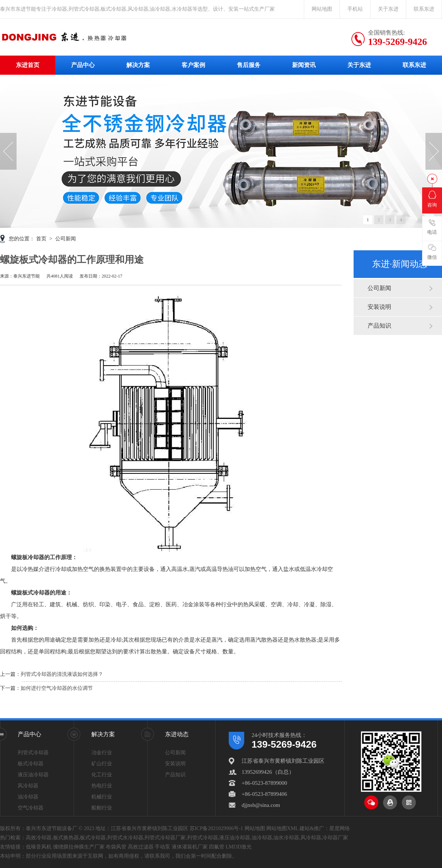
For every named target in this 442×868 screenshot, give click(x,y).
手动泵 (162, 847)
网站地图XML (282, 828)
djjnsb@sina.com (261, 805)
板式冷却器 (31, 764)
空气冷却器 (31, 808)
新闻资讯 (304, 65)
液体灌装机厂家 (190, 847)
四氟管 (217, 847)
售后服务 (249, 65)
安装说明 (379, 307)
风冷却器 (28, 786)
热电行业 (102, 786)
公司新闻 (379, 288)
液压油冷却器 (33, 775)
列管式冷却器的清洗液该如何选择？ (62, 674)
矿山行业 (102, 764)
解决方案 (138, 65)
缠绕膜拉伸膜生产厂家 (79, 847)
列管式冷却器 (33, 753)
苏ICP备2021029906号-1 (216, 828)
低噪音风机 (39, 847)
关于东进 (388, 9)
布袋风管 (116, 847)
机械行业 (102, 797)
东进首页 (28, 65)
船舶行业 (102, 808)
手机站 (355, 9)
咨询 (432, 199)
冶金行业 (102, 753)
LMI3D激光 (239, 847)
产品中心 (83, 65)
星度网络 (340, 828)
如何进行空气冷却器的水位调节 (57, 688)
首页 (42, 239)
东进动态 (177, 734)
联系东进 (424, 9)
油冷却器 (28, 797)
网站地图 (322, 9)
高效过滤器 (141, 847)
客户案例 (193, 65)
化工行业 (102, 775)
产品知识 (379, 326)
